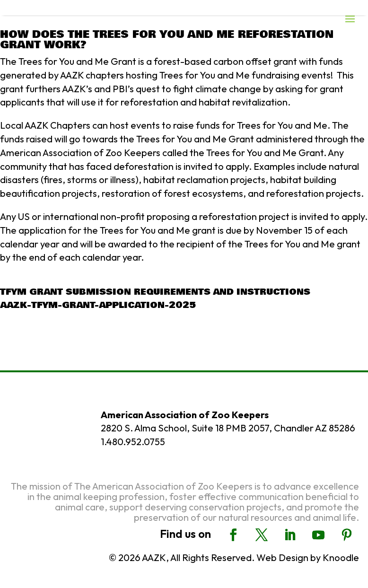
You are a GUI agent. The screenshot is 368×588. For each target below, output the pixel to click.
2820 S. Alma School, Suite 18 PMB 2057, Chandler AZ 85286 (228, 428)
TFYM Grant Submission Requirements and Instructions (155, 292)
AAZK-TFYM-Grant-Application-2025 (98, 305)
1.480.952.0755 (133, 442)
